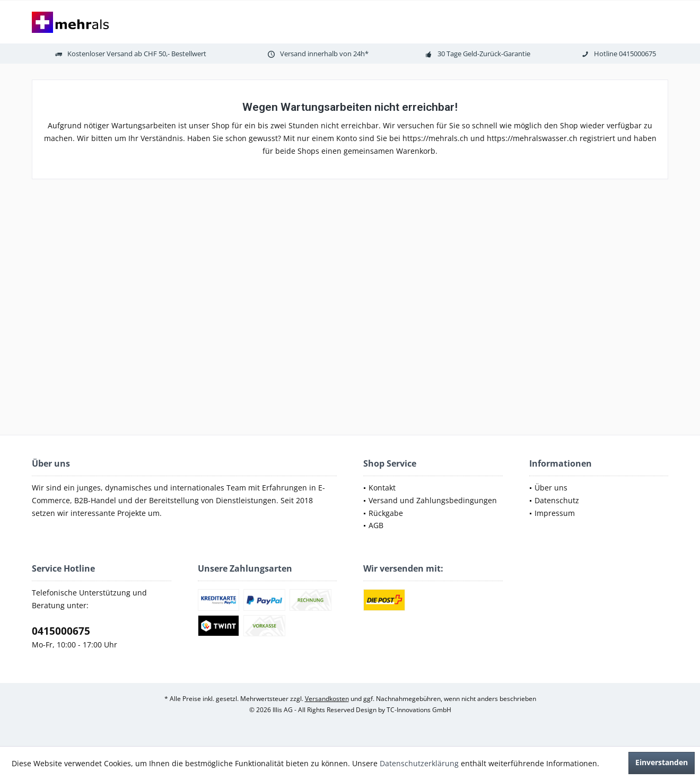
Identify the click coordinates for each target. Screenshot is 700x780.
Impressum (555, 513)
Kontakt (382, 488)
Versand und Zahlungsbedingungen (433, 500)
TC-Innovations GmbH (419, 710)
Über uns (551, 488)
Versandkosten (327, 699)
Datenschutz (557, 500)
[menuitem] (433, 488)
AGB (376, 525)
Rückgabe (386, 513)
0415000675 (61, 631)
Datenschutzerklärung (419, 763)
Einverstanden (662, 762)
